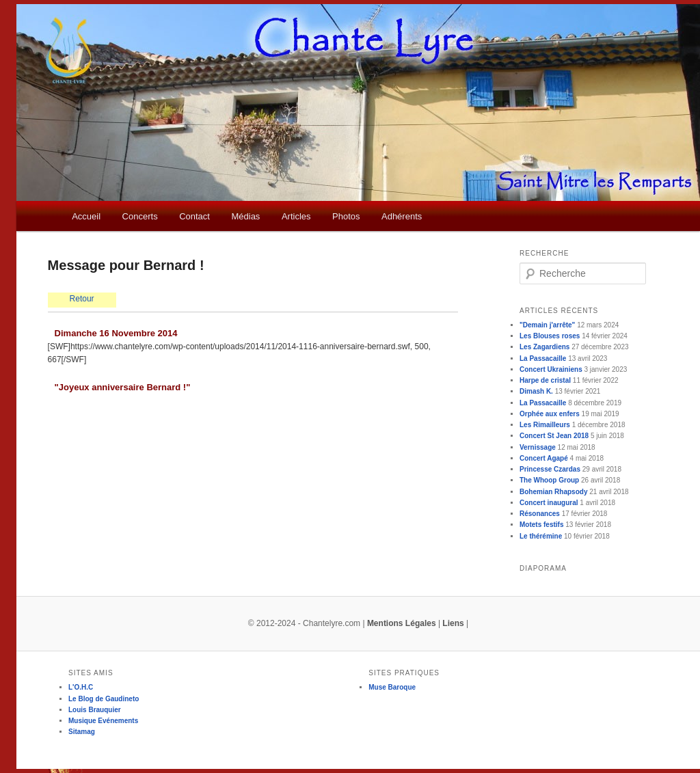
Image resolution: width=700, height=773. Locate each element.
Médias (245, 216)
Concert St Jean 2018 (554, 436)
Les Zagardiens (544, 347)
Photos (346, 216)
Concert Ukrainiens (551, 369)
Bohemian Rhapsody (553, 492)
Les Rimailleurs (545, 425)
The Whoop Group (549, 480)
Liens (453, 623)
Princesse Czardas (550, 469)
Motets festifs (541, 525)
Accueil (86, 216)
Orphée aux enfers (550, 414)
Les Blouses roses (550, 336)
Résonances (540, 514)
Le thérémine (541, 536)
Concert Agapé (544, 458)
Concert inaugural (549, 503)
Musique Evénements (103, 721)
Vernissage (538, 447)
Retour (82, 299)
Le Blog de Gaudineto (104, 699)
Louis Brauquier (95, 710)
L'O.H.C (81, 687)
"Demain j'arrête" (547, 325)
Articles (296, 216)
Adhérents (402, 216)
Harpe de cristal (545, 380)
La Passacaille (543, 358)
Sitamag (82, 732)
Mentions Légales (402, 623)
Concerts (140, 216)
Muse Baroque (392, 687)
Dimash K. (536, 391)
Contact (194, 216)
